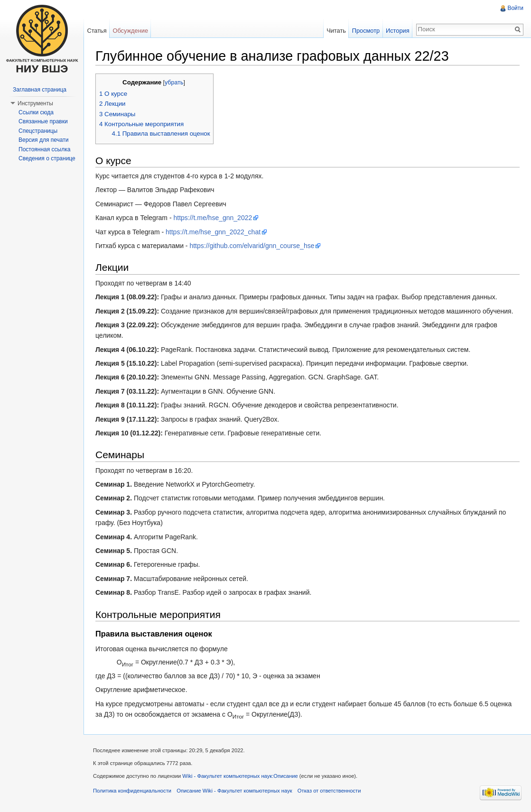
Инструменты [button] (35, 103)
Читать (336, 31)
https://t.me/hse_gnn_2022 (213, 218)
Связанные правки (43, 121)
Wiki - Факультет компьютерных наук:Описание (240, 776)
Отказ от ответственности (329, 791)
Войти (515, 8)
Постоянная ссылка (44, 149)
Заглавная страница (40, 90)
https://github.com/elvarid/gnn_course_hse (252, 246)
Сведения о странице (47, 158)
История (398, 31)
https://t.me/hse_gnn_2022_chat (213, 232)
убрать (174, 83)
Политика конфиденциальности (132, 791)
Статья (97, 31)
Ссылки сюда (36, 112)
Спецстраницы (38, 131)
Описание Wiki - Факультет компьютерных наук (234, 791)
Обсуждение (130, 31)
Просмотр (366, 31)
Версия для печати (43, 140)
